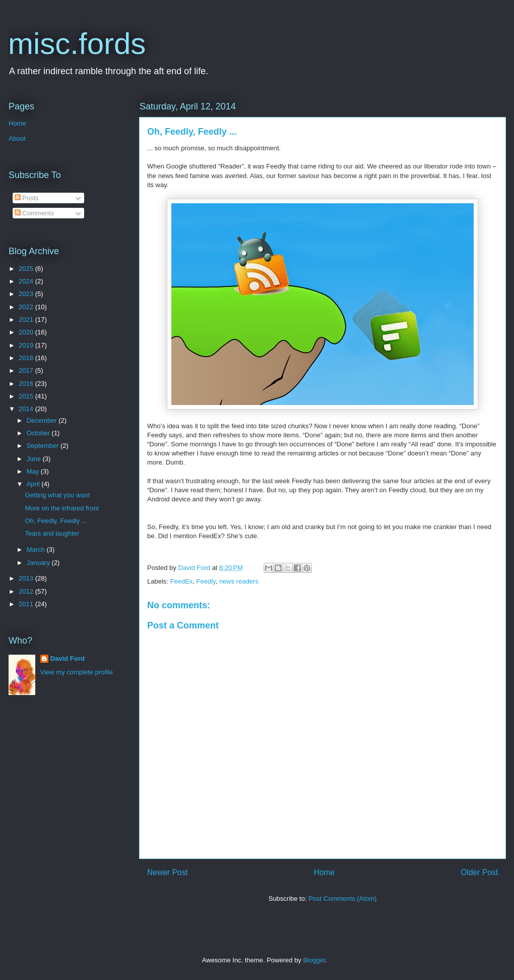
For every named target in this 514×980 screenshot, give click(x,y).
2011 (27, 604)
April (34, 484)
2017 (27, 370)
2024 (27, 281)
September (44, 446)
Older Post (479, 872)
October (39, 433)
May (34, 471)
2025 (27, 269)
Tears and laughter (52, 533)
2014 (27, 409)
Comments (34, 213)
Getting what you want (57, 495)
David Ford (68, 658)
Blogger (314, 960)
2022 (27, 307)
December (43, 420)
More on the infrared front (62, 508)
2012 (27, 591)
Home (325, 872)
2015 (27, 396)
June (35, 459)
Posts (27, 198)
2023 (27, 294)
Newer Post (168, 872)
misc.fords (77, 44)
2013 (27, 578)
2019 (27, 345)
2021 (27, 320)
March (37, 550)
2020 (27, 332)
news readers (239, 581)
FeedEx (182, 581)
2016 (27, 384)
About (17, 138)
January (39, 563)
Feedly (206, 581)
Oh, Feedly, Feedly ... (56, 521)
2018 (27, 358)
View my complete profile (77, 672)
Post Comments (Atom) (342, 899)
